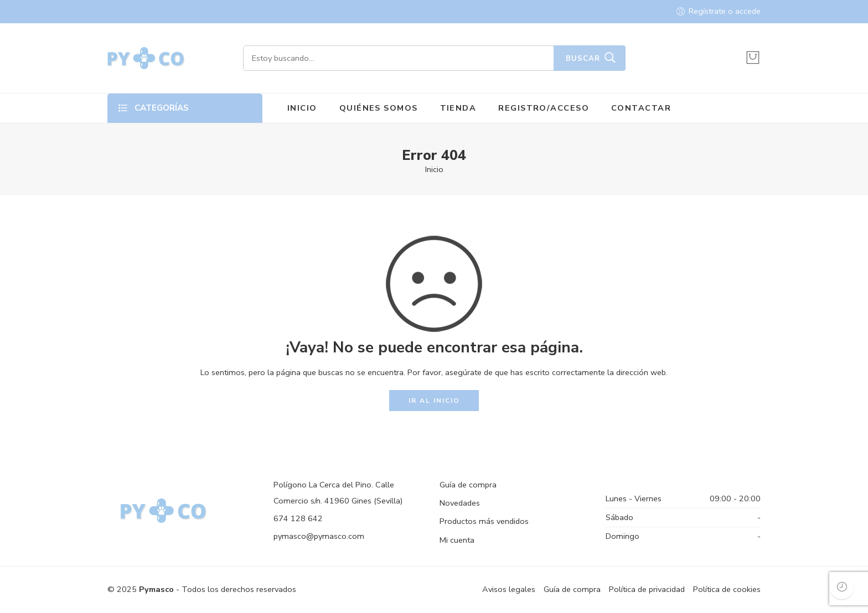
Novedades (460, 503)
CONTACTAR (641, 108)
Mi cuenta (457, 540)
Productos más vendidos (484, 521)
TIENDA (458, 108)
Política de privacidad (647, 589)
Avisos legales (509, 589)
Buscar (583, 59)
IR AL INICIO (434, 401)
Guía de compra (468, 485)
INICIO (302, 108)
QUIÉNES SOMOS (379, 108)
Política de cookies (727, 589)
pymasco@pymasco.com (319, 536)
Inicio (434, 169)
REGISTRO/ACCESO (544, 108)
